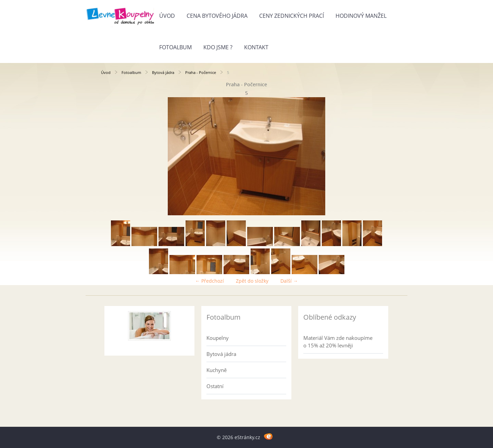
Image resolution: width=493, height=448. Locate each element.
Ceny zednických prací (292, 16)
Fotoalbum (175, 47)
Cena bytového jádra (217, 16)
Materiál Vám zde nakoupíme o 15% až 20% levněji (338, 342)
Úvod (167, 16)
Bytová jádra (163, 72)
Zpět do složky (252, 281)
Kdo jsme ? (218, 47)
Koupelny (218, 338)
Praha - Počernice (201, 72)
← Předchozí (210, 281)
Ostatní (215, 386)
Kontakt (256, 47)
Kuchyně (217, 370)
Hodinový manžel (361, 16)
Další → (289, 281)
